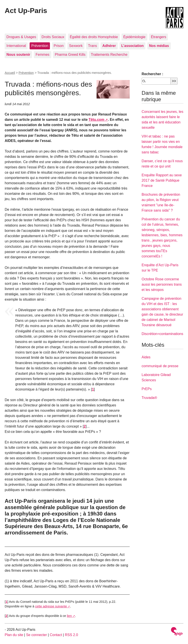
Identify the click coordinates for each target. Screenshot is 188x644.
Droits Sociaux (53, 37)
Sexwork (76, 46)
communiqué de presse (160, 366)
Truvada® (149, 398)
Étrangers (159, 37)
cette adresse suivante (51, 606)
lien (69, 616)
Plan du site (14, 635)
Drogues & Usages (21, 37)
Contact (56, 635)
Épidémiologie (134, 37)
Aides (146, 357)
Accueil (10, 73)
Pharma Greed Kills (70, 55)
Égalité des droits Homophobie (94, 37)
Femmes (42, 55)
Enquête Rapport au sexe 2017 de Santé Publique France (162, 180)
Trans (92, 46)
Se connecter (36, 635)
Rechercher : (152, 74)
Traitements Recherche (109, 55)
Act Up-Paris (26, 11)
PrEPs (147, 389)
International (16, 46)
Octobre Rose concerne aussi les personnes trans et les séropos (162, 284)
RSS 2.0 (71, 635)
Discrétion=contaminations (162, 334)
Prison (59, 46)
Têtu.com (96, 120)
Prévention (40, 46)
